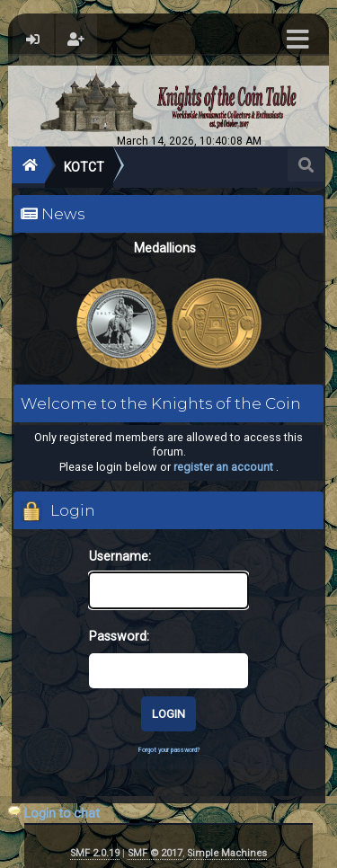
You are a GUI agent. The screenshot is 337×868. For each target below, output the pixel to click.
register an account (223, 467)
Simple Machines (227, 853)
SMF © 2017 (155, 853)
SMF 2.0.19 (95, 853)
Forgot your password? (169, 750)
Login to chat (62, 813)
